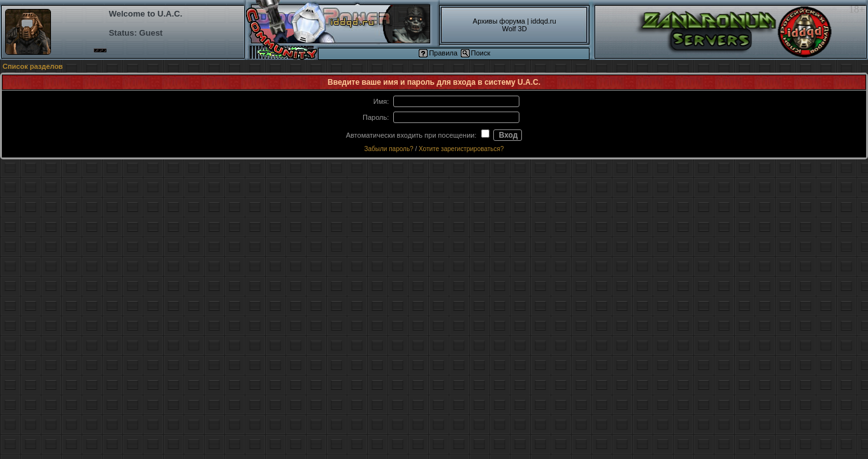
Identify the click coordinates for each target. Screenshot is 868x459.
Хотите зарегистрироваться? (461, 149)
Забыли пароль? (388, 149)
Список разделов (33, 66)
